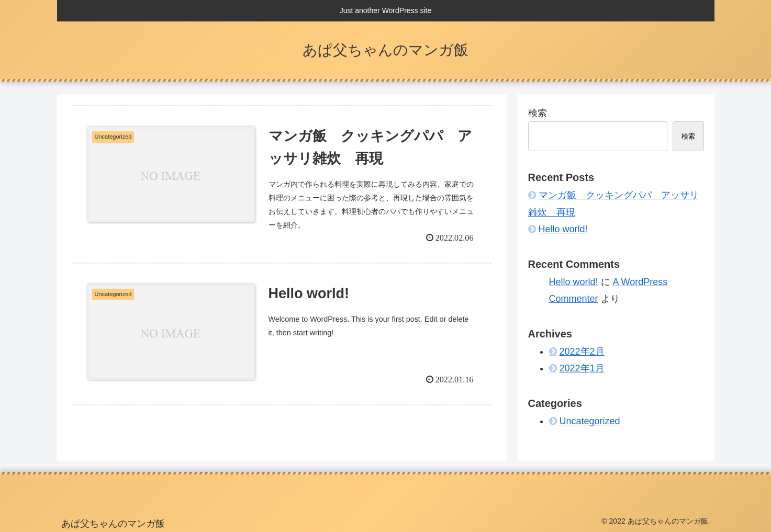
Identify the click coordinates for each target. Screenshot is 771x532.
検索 (538, 113)
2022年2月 (582, 352)
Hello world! (563, 229)
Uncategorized (590, 421)
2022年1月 (582, 368)
